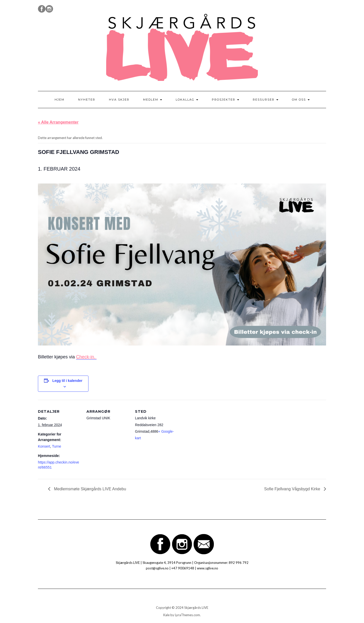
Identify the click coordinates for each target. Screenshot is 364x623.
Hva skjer (119, 100)
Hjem (60, 100)
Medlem (153, 100)
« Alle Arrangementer (58, 122)
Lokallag (187, 100)
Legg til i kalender (67, 381)
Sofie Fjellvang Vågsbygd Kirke (293, 489)
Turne (57, 446)
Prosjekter (225, 100)
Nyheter (87, 100)
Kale (166, 615)
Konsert (44, 446)
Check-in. (86, 357)
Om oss (301, 100)
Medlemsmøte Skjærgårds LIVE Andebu (89, 489)
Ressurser (266, 100)
